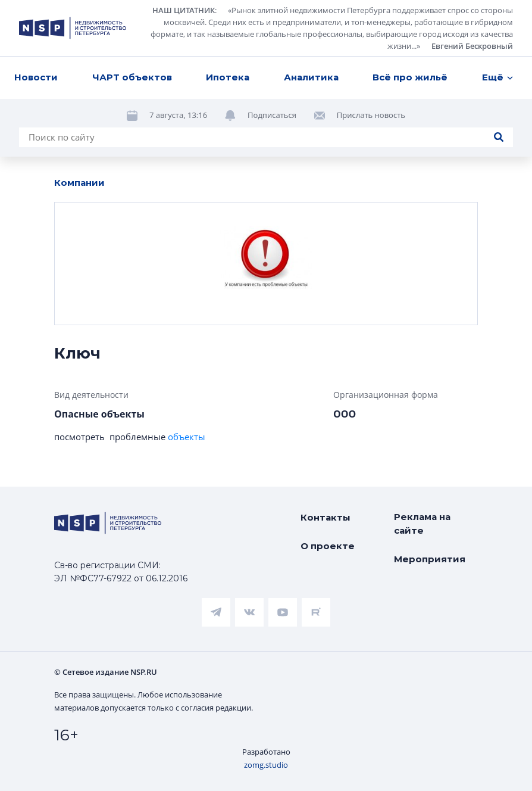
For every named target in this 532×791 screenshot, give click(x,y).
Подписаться (272, 115)
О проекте (328, 546)
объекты (187, 437)
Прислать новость (371, 115)
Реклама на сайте (422, 524)
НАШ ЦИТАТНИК (184, 10)
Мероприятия (430, 559)
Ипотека (228, 77)
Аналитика (311, 77)
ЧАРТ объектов (132, 77)
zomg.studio (266, 765)
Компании (79, 183)
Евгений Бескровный (472, 46)
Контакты (326, 517)
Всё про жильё (410, 77)
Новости (36, 77)
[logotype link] (73, 28)
